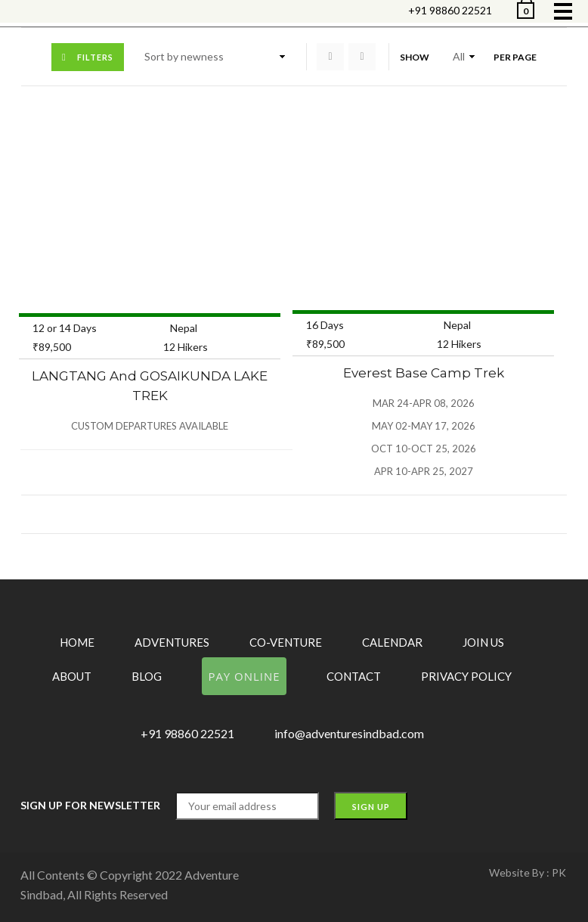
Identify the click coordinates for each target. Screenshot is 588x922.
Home (77, 642)
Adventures (172, 642)
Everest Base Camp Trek (424, 373)
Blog (147, 676)
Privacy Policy (466, 676)
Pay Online (244, 676)
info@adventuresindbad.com (349, 733)
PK (559, 872)
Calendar (392, 642)
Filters (95, 57)
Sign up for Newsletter (90, 805)
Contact (354, 676)
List (362, 57)
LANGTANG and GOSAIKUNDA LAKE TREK (150, 386)
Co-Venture (286, 642)
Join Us (483, 642)
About (72, 676)
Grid (330, 57)
